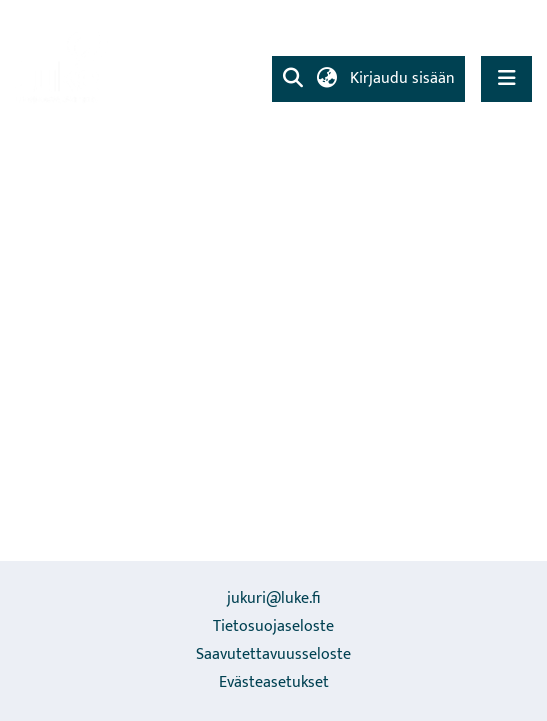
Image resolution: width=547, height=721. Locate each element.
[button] (292, 79)
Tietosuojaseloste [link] (273, 626)
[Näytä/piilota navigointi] (506, 78)
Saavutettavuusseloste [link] (273, 654)
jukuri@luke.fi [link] (273, 598)
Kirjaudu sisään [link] (403, 78)
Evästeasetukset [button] (274, 682)
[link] (65, 65)
